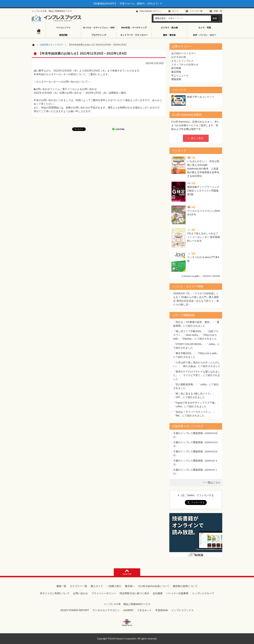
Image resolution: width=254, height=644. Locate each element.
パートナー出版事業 (177, 593)
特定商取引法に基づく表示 (134, 593)
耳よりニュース (180, 76)
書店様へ (130, 586)
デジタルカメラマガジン (106, 610)
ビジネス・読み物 (169, 28)
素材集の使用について (185, 586)
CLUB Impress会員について (154, 586)
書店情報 (176, 72)
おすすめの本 (179, 57)
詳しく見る (197, 138)
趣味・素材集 (169, 35)
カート (175, 11)
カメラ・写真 (205, 28)
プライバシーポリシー (104, 593)
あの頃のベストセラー (184, 53)
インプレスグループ (203, 593)
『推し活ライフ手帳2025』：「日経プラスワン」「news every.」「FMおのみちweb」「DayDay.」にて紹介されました (196, 335)
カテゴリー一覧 (78, 586)
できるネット (144, 610)
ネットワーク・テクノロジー (134, 35)
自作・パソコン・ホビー (205, 35)
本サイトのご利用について (55, 593)
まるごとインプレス (182, 61)
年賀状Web (162, 610)
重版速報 (176, 79)
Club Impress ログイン (150, 11)
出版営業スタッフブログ (51, 45)
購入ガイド (97, 586)
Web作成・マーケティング (134, 28)
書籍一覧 (61, 586)
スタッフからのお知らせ (185, 64)
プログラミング (99, 35)
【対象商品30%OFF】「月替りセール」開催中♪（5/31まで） (127, 4)
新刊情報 (176, 68)
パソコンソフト (63, 28)
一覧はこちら (213, 482)
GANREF (128, 610)
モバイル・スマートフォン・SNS (99, 28)
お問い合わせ (80, 593)
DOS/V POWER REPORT (75, 610)
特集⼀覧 (218, 11)
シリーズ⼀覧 (196, 11)
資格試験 (63, 35)
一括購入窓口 (114, 586)
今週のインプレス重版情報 (188, 433)
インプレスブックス (183, 610)
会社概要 (158, 593)
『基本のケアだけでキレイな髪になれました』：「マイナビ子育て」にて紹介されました (197, 375)
